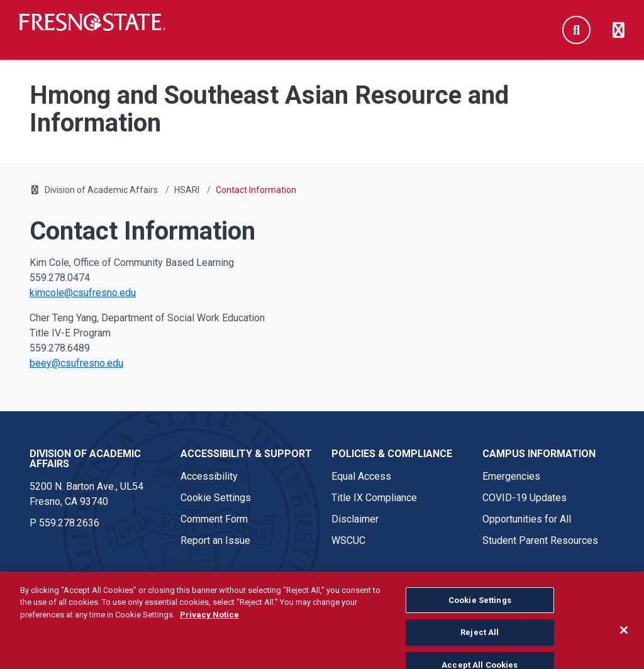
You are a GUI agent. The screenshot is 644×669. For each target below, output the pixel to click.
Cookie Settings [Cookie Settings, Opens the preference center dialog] (480, 610)
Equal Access (361, 476)
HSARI (187, 190)
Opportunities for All (527, 519)
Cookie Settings (216, 498)
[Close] (624, 640)
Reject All (480, 642)
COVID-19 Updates (525, 498)
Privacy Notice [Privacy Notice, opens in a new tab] (209, 625)
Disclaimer (355, 519)
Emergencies (511, 476)
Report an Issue (215, 540)
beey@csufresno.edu (76, 363)
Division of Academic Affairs (101, 190)
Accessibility (209, 476)
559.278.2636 (69, 523)
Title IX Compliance (374, 498)
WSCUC (348, 540)
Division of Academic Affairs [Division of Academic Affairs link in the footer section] (85, 459)
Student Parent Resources (540, 540)
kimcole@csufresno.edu (83, 293)
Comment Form (214, 519)
